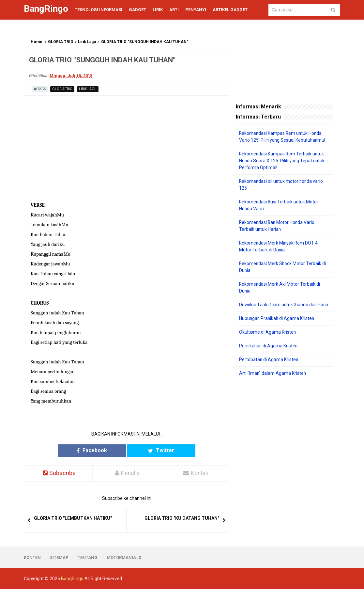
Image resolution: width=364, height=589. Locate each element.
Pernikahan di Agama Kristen (269, 346)
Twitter (152, 450)
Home (37, 42)
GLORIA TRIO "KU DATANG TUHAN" (182, 518)
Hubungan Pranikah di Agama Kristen (277, 318)
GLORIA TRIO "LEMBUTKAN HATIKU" (73, 518)
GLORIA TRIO (61, 42)
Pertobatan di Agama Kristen (269, 359)
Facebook (101, 450)
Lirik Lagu (87, 42)
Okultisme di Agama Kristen (268, 332)
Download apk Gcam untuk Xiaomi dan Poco (284, 305)
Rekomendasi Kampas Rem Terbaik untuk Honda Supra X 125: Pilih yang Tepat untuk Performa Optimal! (282, 161)
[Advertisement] (285, 424)
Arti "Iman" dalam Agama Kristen (273, 373)
